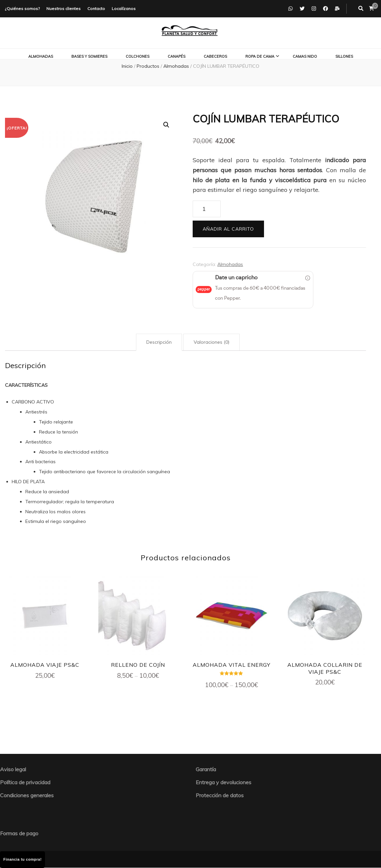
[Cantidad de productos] (206, 209)
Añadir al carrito (228, 229)
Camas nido (305, 56)
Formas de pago (19, 833)
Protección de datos (220, 795)
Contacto (96, 9)
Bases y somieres (89, 56)
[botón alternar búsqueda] (361, 9)
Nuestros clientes (63, 9)
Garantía (206, 769)
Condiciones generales (27, 795)
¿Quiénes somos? (22, 9)
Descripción (159, 342)
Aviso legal (13, 769)
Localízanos (124, 9)
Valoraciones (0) (211, 342)
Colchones (137, 56)
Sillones (344, 56)
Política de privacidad (25, 782)
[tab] (159, 342)
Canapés (176, 56)
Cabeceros (215, 56)
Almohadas (41, 56)
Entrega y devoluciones (223, 782)
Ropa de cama (260, 56)
